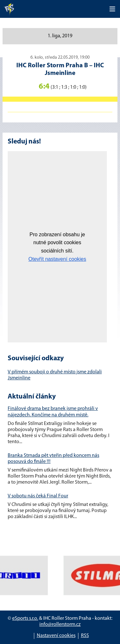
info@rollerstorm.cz (60, 625)
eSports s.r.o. (25, 618)
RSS (85, 636)
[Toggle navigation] (112, 9)
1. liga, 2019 (60, 36)
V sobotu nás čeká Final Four (38, 496)
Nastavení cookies (56, 636)
